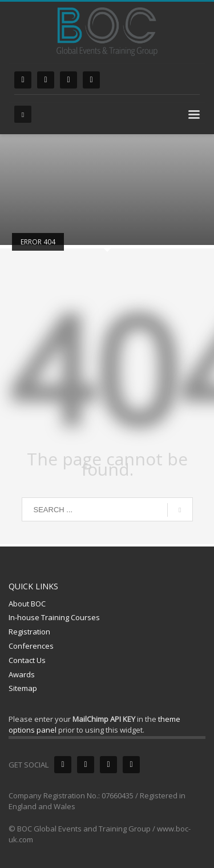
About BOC (27, 604)
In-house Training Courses (54, 617)
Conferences (31, 646)
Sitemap (23, 688)
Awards (22, 674)
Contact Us (27, 660)
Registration (29, 632)
